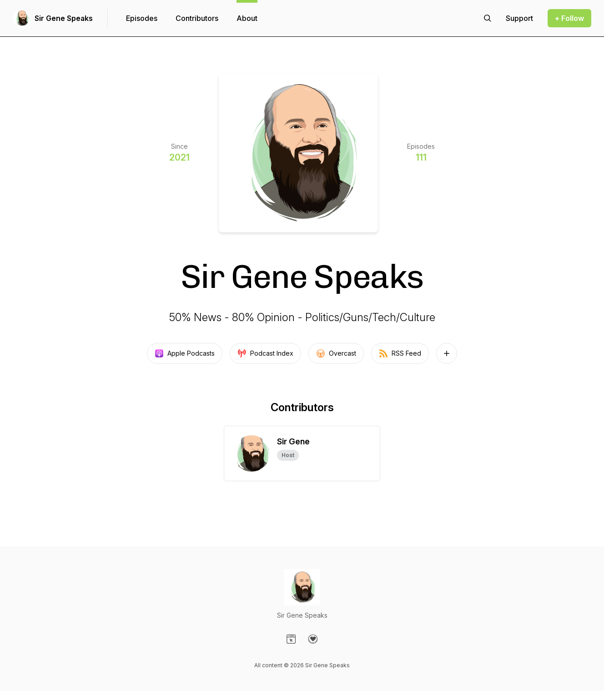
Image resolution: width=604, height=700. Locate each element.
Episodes (142, 18)
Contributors (197, 18)
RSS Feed (400, 353)
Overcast (336, 353)
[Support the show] (519, 18)
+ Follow (569, 18)
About (247, 18)
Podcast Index (265, 353)
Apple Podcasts (185, 353)
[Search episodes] (488, 18)
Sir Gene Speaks (64, 18)
